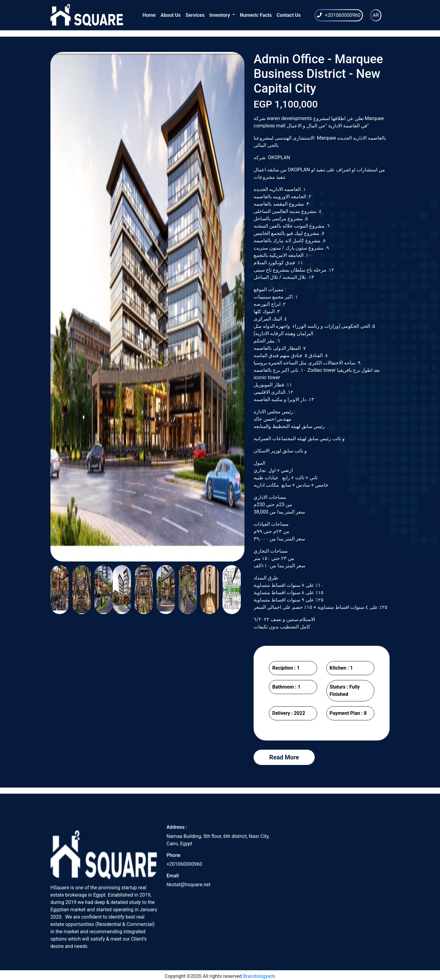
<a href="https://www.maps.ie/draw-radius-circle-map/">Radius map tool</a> (336, 870)
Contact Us (289, 15)
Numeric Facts (256, 15)
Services (195, 15)
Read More (284, 757)
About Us (170, 15)
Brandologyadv (259, 976)
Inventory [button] (220, 15)
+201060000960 (343, 15)
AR (376, 15)
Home (149, 15)
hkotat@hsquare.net (189, 885)
